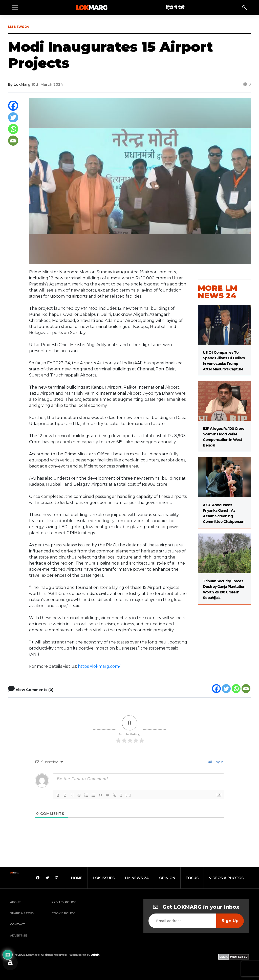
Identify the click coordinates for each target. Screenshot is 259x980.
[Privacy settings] (10, 963)
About (16, 902)
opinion (167, 878)
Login (216, 762)
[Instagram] (57, 878)
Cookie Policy (63, 913)
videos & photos (226, 878)
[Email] (13, 141)
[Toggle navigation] (15, 8)
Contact (18, 924)
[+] (128, 795)
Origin (95, 955)
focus (192, 878)
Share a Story (22, 913)
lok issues (104, 878)
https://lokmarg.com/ (99, 666)
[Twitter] (13, 117)
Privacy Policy (64, 902)
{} (121, 795)
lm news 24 (137, 878)
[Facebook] (13, 106)
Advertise (19, 936)
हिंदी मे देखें (175, 7)
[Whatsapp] (13, 129)
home (77, 878)
